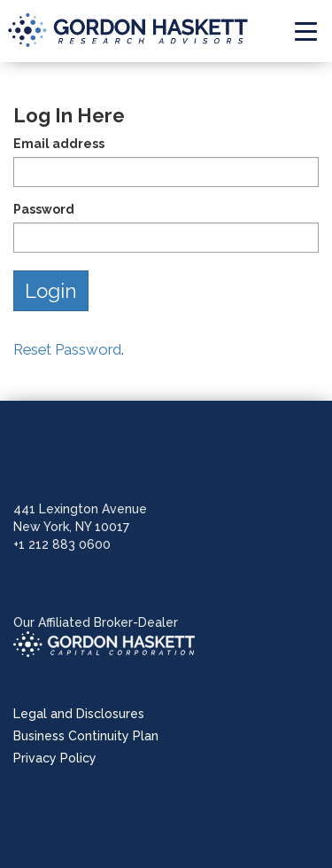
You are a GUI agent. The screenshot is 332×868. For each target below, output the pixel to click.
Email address (59, 144)
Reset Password (67, 349)
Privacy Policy (55, 758)
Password (44, 209)
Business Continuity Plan (86, 736)
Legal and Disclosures (79, 714)
